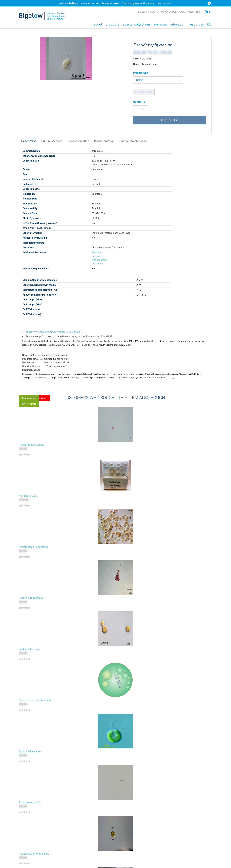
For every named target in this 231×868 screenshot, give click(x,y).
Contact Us (170, 825)
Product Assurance (174, 841)
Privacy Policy (125, 837)
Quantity (139, 102)
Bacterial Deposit (80, 829)
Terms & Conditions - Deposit (133, 845)
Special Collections (137, 24)
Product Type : (141, 73)
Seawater (29, 837)
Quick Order (169, 12)
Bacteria (29, 829)
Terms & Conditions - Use (131, 841)
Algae (28, 825)
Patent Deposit (79, 837)
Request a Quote (147, 12)
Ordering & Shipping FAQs (178, 833)
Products (112, 24)
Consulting (77, 853)
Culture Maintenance (133, 141)
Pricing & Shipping (174, 829)
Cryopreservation (78, 141)
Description (29, 141)
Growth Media (32, 833)
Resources (196, 24)
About (98, 24)
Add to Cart (170, 120)
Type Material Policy (128, 825)
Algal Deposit (78, 825)
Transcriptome (99, 260)
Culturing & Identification (84, 841)
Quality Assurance (174, 845)
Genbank (96, 252)
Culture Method (52, 141)
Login (184, 12)
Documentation (104, 141)
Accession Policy (127, 833)
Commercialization (81, 849)
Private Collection (80, 833)
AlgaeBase (97, 264)
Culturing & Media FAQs (177, 837)
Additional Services (81, 857)
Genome (95, 256)
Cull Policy (123, 829)
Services (161, 24)
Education (178, 24)
